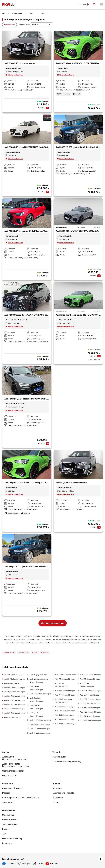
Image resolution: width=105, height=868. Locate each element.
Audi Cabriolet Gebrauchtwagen (36, 700)
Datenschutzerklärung (12, 837)
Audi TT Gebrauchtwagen (90, 708)
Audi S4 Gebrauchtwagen (65, 719)
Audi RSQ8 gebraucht (38, 675)
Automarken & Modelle (12, 788)
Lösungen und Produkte (63, 792)
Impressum (7, 842)
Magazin (6, 792)
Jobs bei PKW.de (10, 823)
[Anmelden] (83, 4)
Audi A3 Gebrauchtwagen (14, 709)
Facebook (11, 862)
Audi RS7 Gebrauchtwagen (65, 675)
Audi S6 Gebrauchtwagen (65, 715)
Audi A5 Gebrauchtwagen (14, 700)
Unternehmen (8, 814)
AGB (4, 832)
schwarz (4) (45, 652)
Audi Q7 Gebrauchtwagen (15, 679)
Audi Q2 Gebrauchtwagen (15, 692)
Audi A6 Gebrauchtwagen (14, 696)
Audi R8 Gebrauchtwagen (65, 679)
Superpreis (7, 802)
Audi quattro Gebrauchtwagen (36, 714)
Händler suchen (9, 775)
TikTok (41, 862)
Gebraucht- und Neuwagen (27, 758)
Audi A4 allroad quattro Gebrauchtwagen (64, 701)
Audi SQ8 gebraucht (12, 717)
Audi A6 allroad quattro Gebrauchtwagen (39, 681)
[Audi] (31, 14)
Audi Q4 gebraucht (12, 683)
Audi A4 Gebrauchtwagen (14, 704)
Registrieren (58, 797)
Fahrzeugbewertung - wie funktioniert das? (21, 797)
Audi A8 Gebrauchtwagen (65, 691)
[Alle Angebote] (17, 14)
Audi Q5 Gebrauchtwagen (90, 703)
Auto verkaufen (59, 757)
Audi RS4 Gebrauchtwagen (65, 724)
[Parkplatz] (94, 4)
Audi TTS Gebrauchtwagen (40, 720)
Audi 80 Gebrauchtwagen (90, 679)
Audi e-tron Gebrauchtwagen (62, 685)
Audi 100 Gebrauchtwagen (40, 694)
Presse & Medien (10, 819)
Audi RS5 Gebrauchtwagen (91, 675)
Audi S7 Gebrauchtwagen (65, 711)
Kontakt (56, 802)
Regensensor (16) (9, 652)
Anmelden (57, 788)
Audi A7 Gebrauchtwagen (65, 695)
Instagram (27, 862)
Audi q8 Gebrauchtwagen (14, 675)
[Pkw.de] (3, 14)
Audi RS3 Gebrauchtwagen (91, 712)
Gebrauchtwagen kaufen (13, 771)
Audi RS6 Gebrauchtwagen (91, 720)
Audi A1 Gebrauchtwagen (14, 713)
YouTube (54, 862)
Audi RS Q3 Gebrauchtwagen (87, 685)
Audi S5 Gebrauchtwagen (90, 695)
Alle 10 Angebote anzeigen (53, 623)
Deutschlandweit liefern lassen (27, 765)
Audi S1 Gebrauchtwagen (40, 733)
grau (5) (35, 652)
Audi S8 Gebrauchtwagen (65, 707)
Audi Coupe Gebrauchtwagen (36, 688)
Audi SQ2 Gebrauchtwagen (40, 724)
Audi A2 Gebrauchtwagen (90, 716)
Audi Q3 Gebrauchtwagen (15, 687)
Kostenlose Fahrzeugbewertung (67, 761)
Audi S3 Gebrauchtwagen (40, 729)
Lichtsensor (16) (23, 652)
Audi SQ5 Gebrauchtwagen (91, 691)
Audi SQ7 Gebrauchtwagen (91, 699)
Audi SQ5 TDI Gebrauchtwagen (36, 707)
